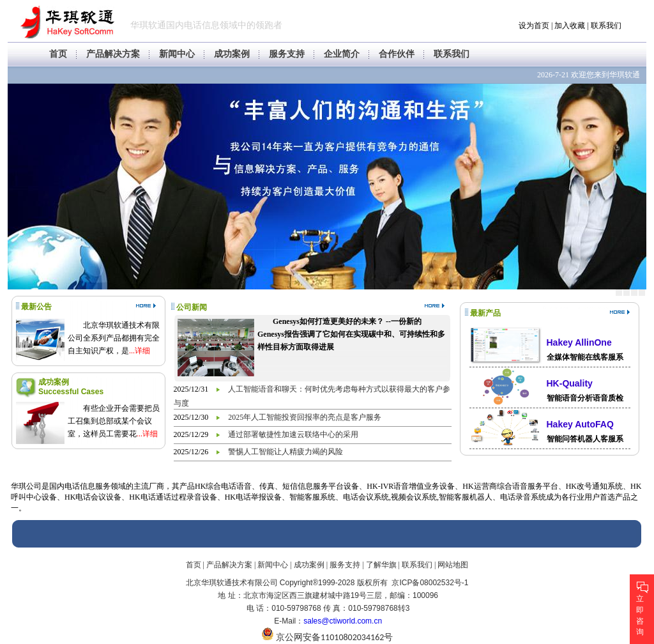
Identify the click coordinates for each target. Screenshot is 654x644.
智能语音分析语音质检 (585, 398)
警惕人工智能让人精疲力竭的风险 (285, 452)
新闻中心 (177, 54)
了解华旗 (381, 565)
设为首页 (534, 26)
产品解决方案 (113, 54)
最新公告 (36, 307)
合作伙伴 (397, 54)
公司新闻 (192, 307)
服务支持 (287, 54)
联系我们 (606, 26)
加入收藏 (570, 26)
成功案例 (232, 54)
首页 (58, 54)
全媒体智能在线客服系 (585, 357)
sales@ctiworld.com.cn (343, 621)
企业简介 (342, 54)
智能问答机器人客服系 (585, 439)
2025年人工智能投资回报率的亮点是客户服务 (305, 417)
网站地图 (453, 565)
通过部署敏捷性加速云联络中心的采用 (293, 434)
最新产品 (485, 313)
